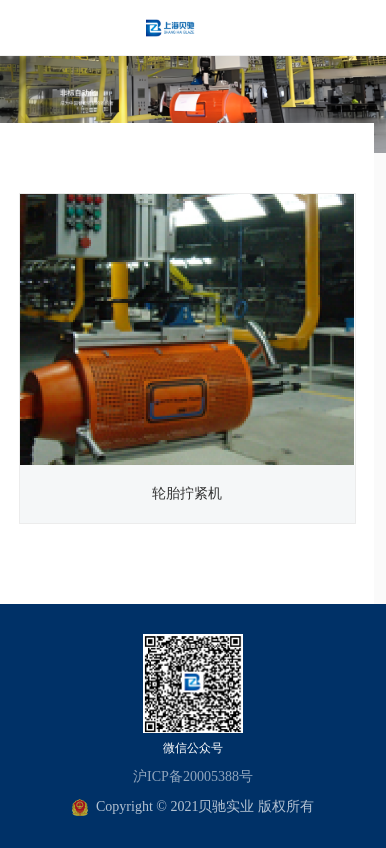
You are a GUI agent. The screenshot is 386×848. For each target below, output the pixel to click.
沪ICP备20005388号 (193, 776)
